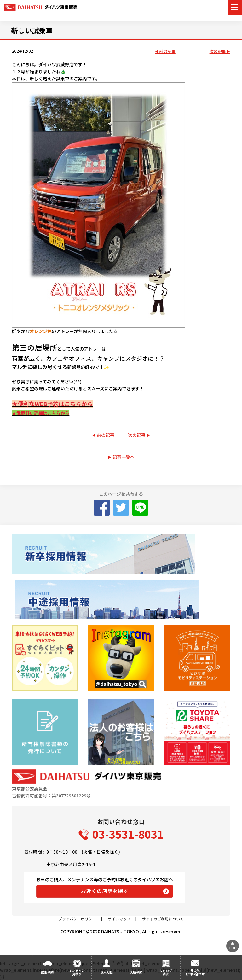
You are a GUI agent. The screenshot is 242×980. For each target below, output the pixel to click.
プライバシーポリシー (77, 919)
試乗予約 (47, 972)
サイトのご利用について (163, 919)
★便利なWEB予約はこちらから (52, 404)
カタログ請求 (166, 972)
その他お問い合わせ (195, 972)
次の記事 (218, 52)
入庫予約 (136, 972)
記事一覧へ (124, 457)
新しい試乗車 (32, 30)
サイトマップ (119, 919)
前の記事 (167, 52)
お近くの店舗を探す (105, 891)
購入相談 (107, 972)
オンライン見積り (77, 972)
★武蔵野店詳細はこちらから (41, 413)
